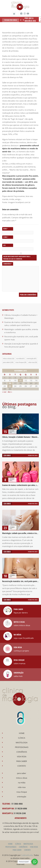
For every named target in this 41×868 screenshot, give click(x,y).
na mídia (19, 358)
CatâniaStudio (27, 855)
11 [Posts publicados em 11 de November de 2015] (20, 380)
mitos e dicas (7, 358)
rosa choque (19, 362)
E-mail (6, 237)
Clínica (15, 20)
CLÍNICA (22, 738)
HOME (22, 733)
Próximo (23, 20)
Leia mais (7, 455)
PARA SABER (22, 761)
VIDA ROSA (22, 757)
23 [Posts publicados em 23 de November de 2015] (10, 386)
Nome (6, 229)
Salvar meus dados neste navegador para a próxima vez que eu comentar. (17, 258)
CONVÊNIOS (22, 752)
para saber (6, 362)
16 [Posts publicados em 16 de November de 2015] (10, 383)
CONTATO (22, 766)
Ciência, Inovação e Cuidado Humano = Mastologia (21, 437)
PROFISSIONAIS (22, 747)
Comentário (8, 264)
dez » (10, 392)
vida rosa (31, 362)
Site (4, 245)
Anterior (20, 20)
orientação (30, 358)
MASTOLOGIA (22, 743)
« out (4, 392)
